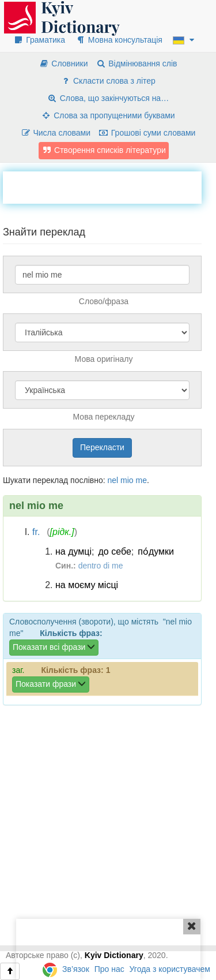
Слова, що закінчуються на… (108, 98)
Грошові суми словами (147, 133)
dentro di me (101, 566)
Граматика (39, 40)
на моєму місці (87, 585)
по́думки (156, 551)
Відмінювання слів (136, 63)
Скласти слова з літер (108, 81)
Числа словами (56, 133)
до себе (115, 551)
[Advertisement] (109, 186)
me (141, 480)
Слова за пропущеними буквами (108, 115)
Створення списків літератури (104, 150)
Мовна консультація (119, 40)
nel (113, 480)
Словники (63, 63)
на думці (73, 551)
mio (127, 480)
